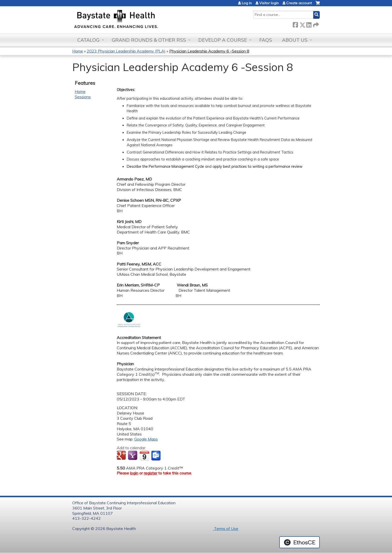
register (150, 473)
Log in (247, 3)
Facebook (295, 24)
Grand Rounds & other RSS (149, 40)
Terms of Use (226, 528)
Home (78, 51)
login (134, 473)
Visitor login (269, 3)
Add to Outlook (156, 456)
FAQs (266, 40)
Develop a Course (223, 40)
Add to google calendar (122, 456)
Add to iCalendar (144, 455)
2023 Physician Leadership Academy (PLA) (126, 51)
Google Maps (146, 439)
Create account (299, 3)
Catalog (88, 40)
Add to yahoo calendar (133, 456)
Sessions (83, 97)
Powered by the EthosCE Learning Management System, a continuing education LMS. (299, 542)
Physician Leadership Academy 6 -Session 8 (209, 51)
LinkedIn (309, 24)
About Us (295, 40)
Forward (315, 24)
